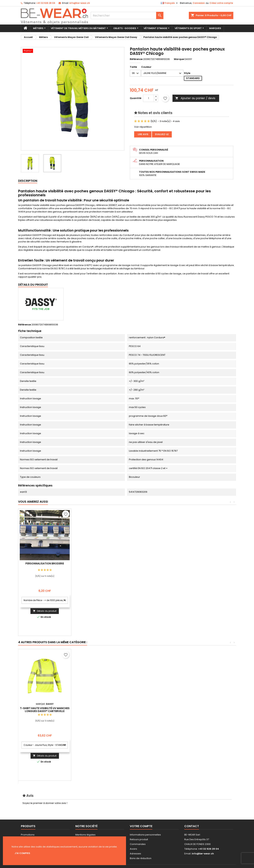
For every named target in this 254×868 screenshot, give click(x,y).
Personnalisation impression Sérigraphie (45, 565)
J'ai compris (22, 853)
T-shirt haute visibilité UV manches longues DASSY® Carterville (204, 710)
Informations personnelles (145, 835)
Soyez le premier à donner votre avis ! (45, 803)
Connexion (199, 3)
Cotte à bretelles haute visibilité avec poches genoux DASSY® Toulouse (151, 714)
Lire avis (143, 134)
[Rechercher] (127, 15)
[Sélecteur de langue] (170, 3)
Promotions (28, 835)
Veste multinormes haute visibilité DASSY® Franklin (45, 710)
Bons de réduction (141, 858)
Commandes (138, 844)
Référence (136, 59)
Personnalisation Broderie (98, 563)
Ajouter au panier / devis (195, 98)
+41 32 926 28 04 (46, 3)
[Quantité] (149, 98)
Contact (192, 826)
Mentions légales (85, 835)
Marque (179, 59)
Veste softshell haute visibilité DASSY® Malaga (98, 710)
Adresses (135, 854)
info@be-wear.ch (80, 3)
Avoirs (133, 849)
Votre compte (141, 826)
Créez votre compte (221, 3)
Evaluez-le (162, 134)
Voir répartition (143, 127)
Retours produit (139, 839)
